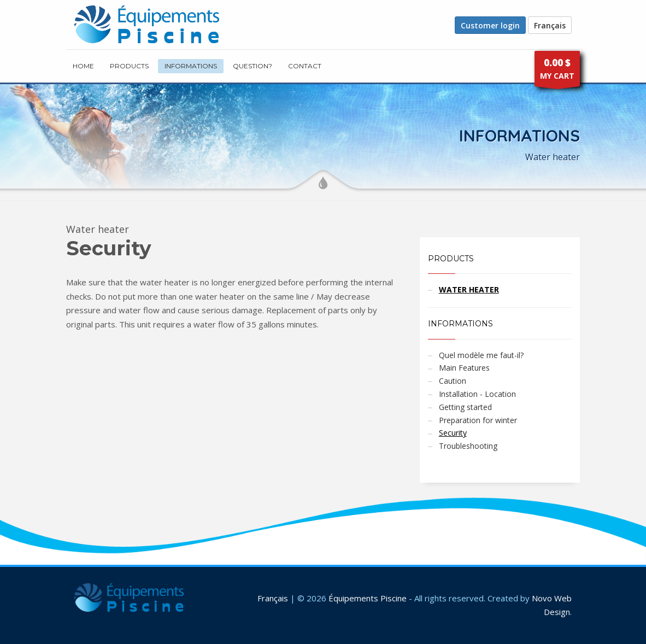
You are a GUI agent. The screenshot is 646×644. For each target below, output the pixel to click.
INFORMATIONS (191, 66)
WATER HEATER (469, 289)
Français (550, 25)
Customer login (490, 25)
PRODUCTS (129, 66)
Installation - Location (477, 394)
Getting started (465, 407)
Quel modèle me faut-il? (481, 355)
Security (453, 433)
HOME (83, 66)
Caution (453, 381)
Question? (252, 66)
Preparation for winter (478, 420)
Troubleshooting (468, 446)
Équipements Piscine (368, 598)
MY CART (557, 71)
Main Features (464, 368)
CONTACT (305, 66)
